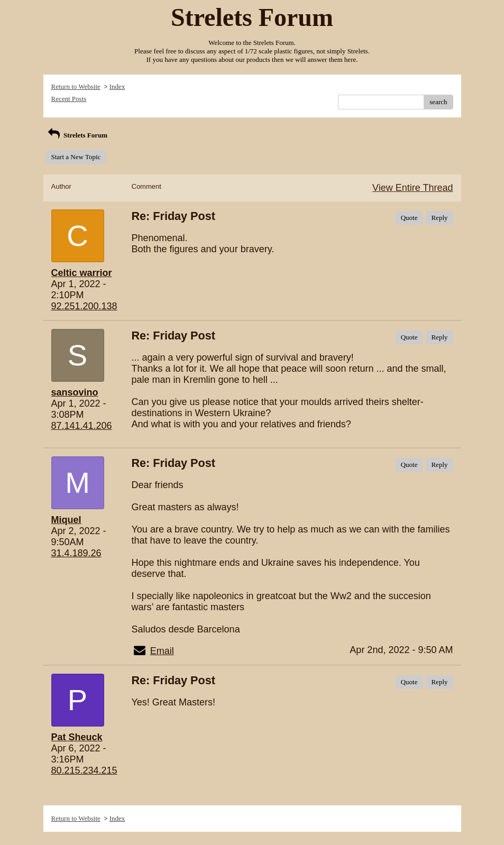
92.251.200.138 (84, 306)
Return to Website (76, 86)
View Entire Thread (413, 188)
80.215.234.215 (84, 770)
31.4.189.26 (76, 553)
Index (117, 86)
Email (162, 651)
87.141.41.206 (82, 426)
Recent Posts (69, 99)
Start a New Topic (76, 157)
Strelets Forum (77, 135)
